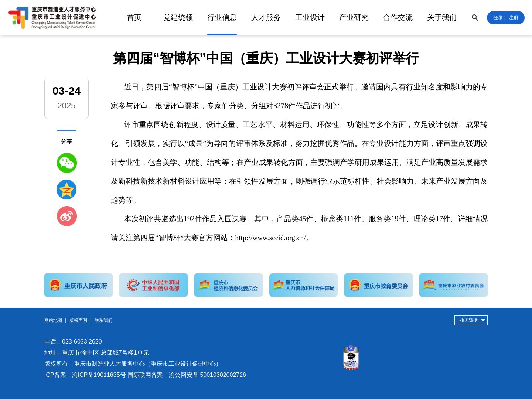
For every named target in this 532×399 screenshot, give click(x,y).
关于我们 (442, 17)
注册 (514, 18)
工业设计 (310, 17)
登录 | (499, 18)
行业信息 (222, 17)
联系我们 (103, 320)
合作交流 (398, 17)
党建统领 (178, 17)
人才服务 (266, 17)
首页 (134, 17)
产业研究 (354, 17)
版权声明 (78, 320)
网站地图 (53, 320)
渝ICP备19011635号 (99, 375)
